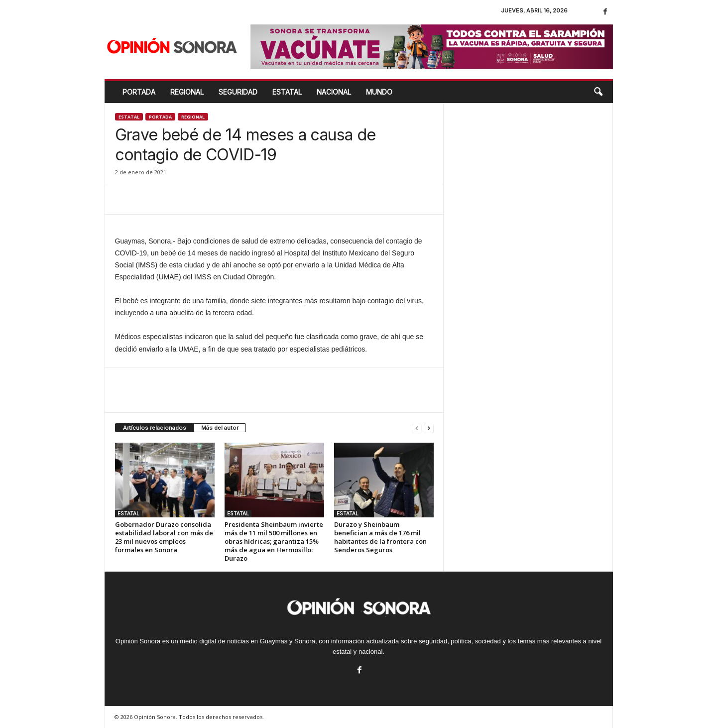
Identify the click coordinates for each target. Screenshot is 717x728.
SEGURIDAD (238, 92)
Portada (139, 92)
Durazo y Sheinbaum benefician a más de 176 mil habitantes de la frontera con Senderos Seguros (380, 537)
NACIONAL (334, 92)
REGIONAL (187, 92)
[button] (598, 92)
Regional (193, 117)
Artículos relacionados (155, 428)
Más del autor (220, 428)
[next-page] (429, 428)
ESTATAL (287, 92)
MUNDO (379, 92)
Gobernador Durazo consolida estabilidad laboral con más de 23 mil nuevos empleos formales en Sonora (164, 537)
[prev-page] (417, 428)
